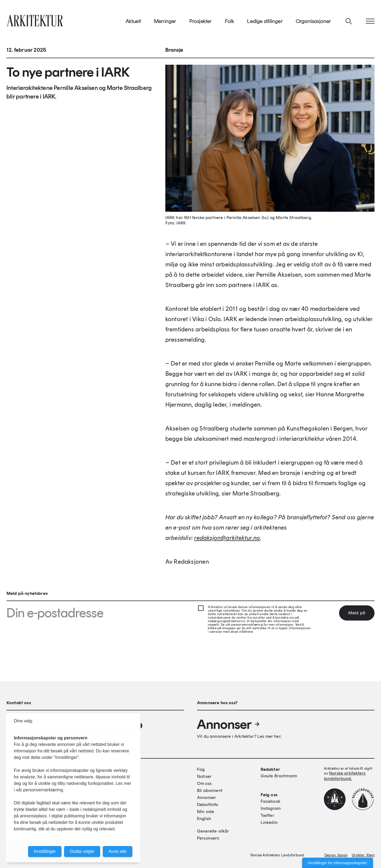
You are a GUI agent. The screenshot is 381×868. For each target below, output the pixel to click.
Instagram (271, 808)
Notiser (204, 776)
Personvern (208, 838)
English (204, 819)
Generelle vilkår (213, 831)
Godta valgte (82, 851)
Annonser (229, 724)
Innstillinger (45, 851)
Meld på (357, 613)
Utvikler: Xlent (363, 855)
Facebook (270, 801)
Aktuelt (133, 21)
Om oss (204, 783)
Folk (230, 21)
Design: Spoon (336, 855)
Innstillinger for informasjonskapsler (338, 863)
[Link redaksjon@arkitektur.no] (227, 538)
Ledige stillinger (265, 21)
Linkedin (269, 822)
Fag (201, 769)
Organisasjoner (313, 21)
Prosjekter (201, 21)
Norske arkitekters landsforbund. (345, 776)
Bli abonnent (210, 790)
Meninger (165, 21)
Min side (206, 812)
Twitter (267, 815)
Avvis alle (118, 851)
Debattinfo (208, 805)
